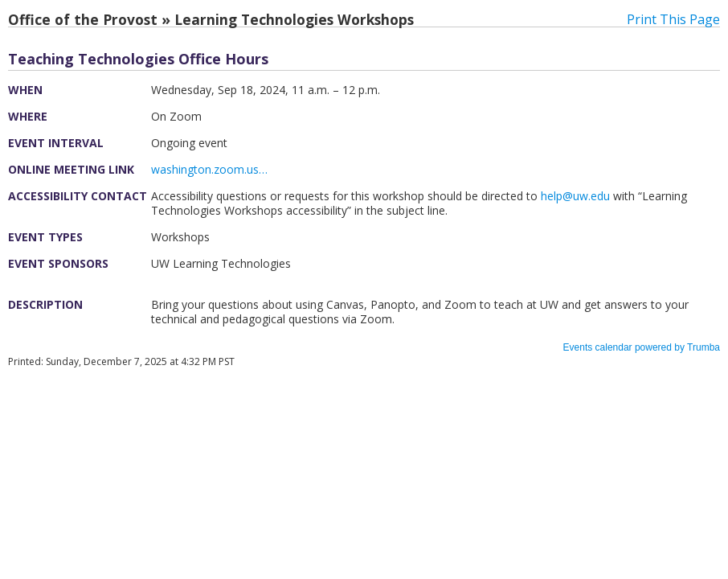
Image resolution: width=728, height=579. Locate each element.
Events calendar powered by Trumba (642, 347)
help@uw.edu (575, 196)
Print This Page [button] (673, 19)
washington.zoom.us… (209, 169)
